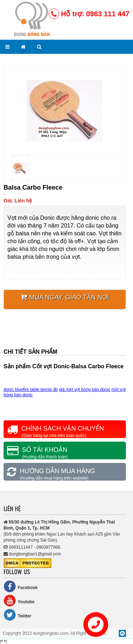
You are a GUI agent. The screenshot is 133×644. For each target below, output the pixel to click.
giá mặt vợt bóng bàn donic (85, 390)
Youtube (19, 601)
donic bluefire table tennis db (31, 390)
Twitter (17, 615)
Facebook (21, 586)
